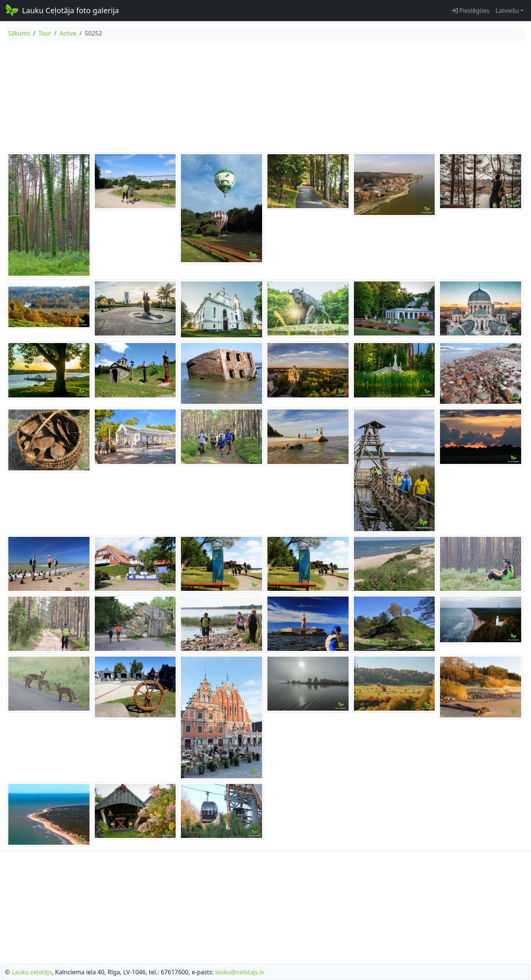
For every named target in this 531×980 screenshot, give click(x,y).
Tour (45, 33)
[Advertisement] (265, 98)
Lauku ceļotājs (32, 972)
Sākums (19, 33)
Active (68, 33)
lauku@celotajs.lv (240, 972)
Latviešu (507, 11)
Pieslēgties (471, 11)
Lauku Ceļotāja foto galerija (62, 10)
